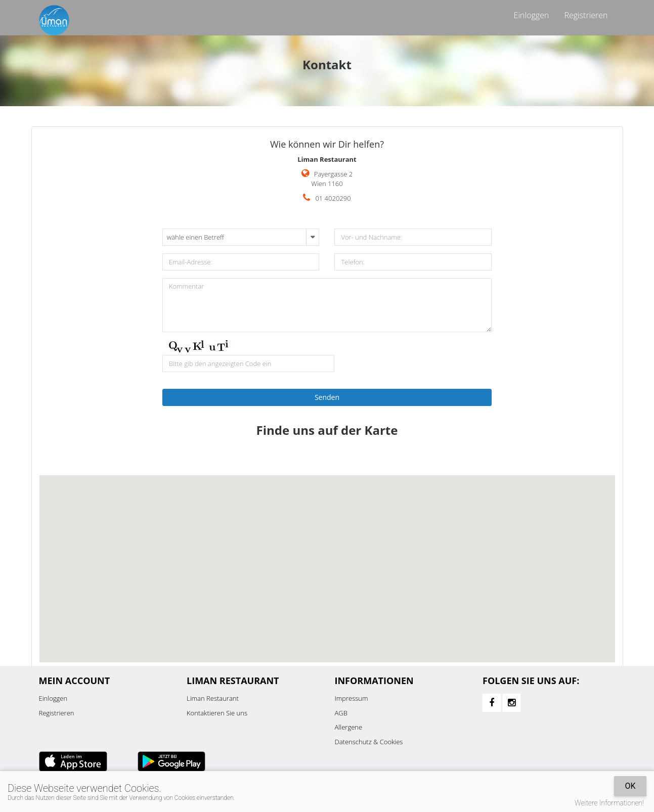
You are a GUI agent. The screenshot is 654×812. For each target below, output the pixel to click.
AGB (341, 713)
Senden (327, 397)
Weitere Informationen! (609, 803)
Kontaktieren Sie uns (217, 713)
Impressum (352, 698)
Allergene (349, 727)
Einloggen (532, 15)
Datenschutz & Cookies (369, 742)
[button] (327, 559)
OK (630, 786)
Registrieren (586, 15)
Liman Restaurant (213, 698)
